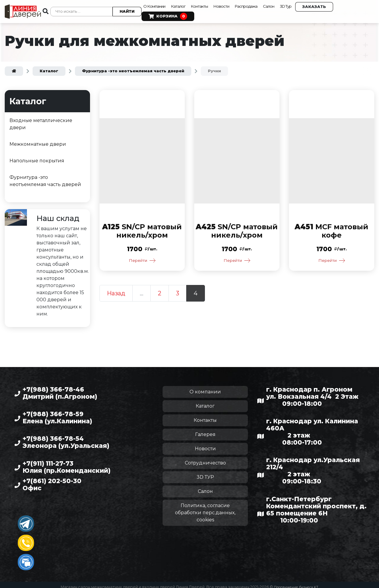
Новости (233, 4)
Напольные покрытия (37, 157)
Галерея (205, 430)
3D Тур (309, 4)
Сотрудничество (205, 459)
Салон (289, 4)
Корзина (165, 14)
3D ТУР (205, 473)
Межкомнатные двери (38, 140)
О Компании (154, 4)
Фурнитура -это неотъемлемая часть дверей (45, 177)
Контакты (208, 4)
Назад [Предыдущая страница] (116, 290)
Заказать (339, 5)
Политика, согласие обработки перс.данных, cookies (205, 508)
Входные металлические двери (41, 120)
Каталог (184, 4)
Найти (124, 9)
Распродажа (262, 4)
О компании (205, 388)
